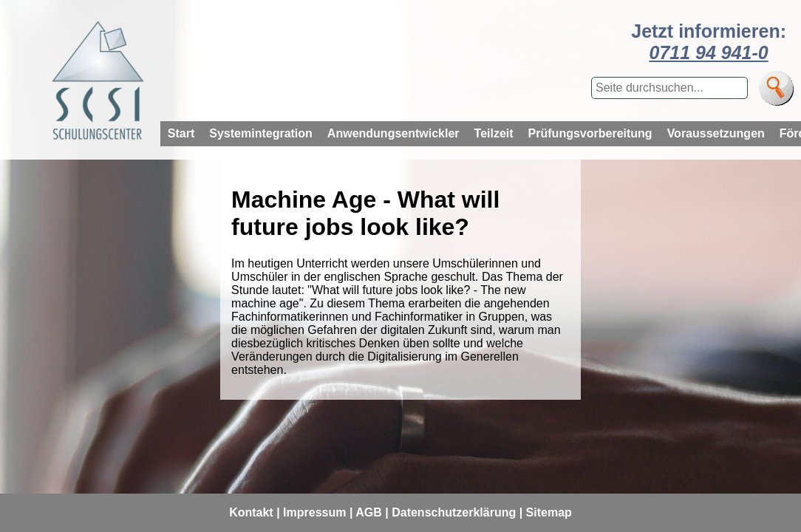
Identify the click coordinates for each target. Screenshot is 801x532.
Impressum (314, 512)
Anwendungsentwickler (393, 133)
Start (181, 133)
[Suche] (776, 88)
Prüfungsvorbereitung (590, 133)
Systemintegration (261, 133)
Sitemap (549, 512)
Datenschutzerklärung (454, 512)
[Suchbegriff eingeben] (669, 88)
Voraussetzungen (716, 133)
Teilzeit (494, 133)
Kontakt (251, 512)
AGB (369, 512)
